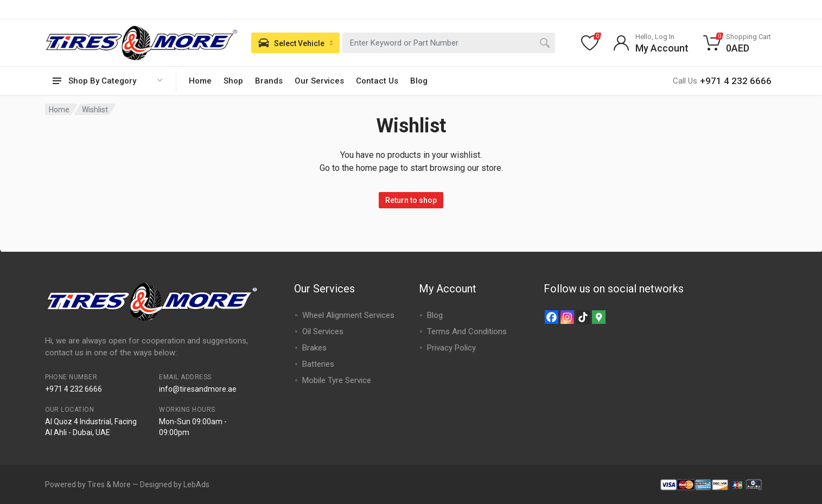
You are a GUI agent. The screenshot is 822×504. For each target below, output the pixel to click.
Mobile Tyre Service (337, 380)
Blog (419, 81)
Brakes (314, 348)
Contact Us (377, 81)
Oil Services (323, 331)
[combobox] (449, 43)
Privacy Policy (451, 348)
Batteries (318, 364)
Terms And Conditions (467, 331)
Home (200, 81)
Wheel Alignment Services (348, 315)
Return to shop (411, 200)
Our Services (319, 81)
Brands (269, 81)
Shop (233, 81)
